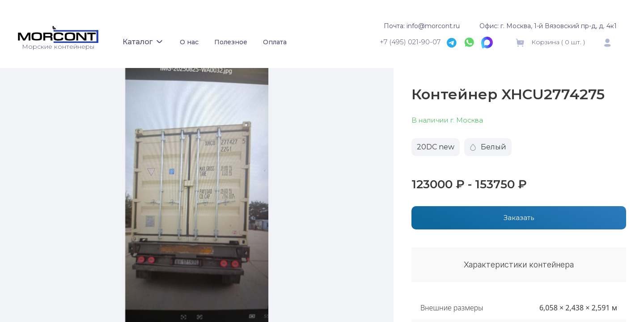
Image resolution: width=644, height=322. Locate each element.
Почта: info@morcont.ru (422, 26)
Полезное (231, 42)
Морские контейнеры (58, 47)
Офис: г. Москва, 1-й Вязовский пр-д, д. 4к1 (548, 26)
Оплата (275, 42)
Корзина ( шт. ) (550, 42)
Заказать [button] (519, 218)
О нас (189, 42)
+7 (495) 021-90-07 (410, 42)
